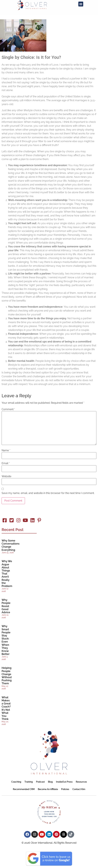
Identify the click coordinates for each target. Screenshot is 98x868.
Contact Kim (79, 789)
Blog (50, 782)
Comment (8, 409)
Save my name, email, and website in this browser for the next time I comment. (48, 493)
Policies (65, 789)
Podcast (40, 782)
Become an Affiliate (48, 789)
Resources (81, 782)
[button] (81, 4)
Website (6, 476)
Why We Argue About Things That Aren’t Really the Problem (7, 574)
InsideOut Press (64, 782)
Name (6, 450)
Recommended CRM (24, 789)
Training (29, 782)
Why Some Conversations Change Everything (11, 545)
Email (6, 463)
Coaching (16, 782)
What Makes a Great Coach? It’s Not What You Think (6, 708)
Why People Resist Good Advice (6, 606)
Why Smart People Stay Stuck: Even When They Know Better (6, 640)
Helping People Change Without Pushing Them (7, 676)
